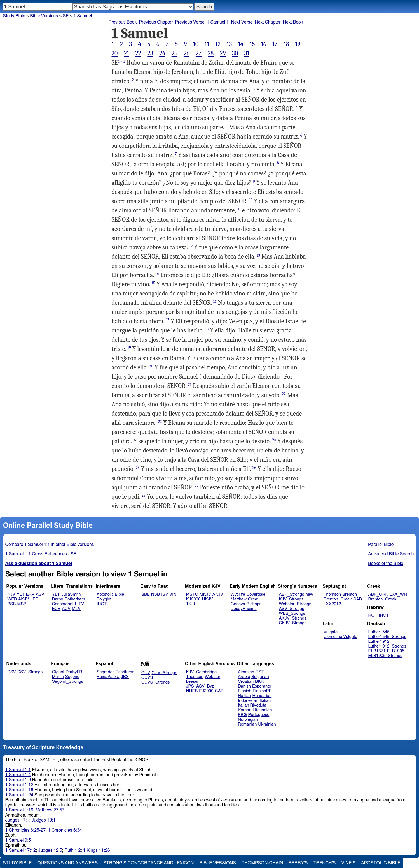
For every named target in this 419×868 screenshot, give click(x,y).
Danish (244, 686)
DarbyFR (74, 672)
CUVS (147, 678)
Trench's (324, 863)
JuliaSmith (71, 594)
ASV (40, 594)
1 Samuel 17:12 (21, 850)
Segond (72, 677)
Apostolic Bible (381, 863)
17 (275, 44)
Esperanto (262, 686)
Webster (212, 677)
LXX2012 (332, 604)
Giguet (58, 672)
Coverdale (256, 594)
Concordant (63, 604)
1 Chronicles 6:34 (65, 830)
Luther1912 (379, 641)
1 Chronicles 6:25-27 (26, 830)
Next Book (293, 22)
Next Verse (242, 22)
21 (127, 53)
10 (196, 44)
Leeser (192, 682)
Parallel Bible (381, 545)
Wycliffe (238, 594)
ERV (30, 594)
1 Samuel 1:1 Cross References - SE (41, 554)
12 (218, 44)
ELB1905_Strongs (385, 656)
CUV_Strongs (164, 673)
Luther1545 (379, 632)
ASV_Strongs (291, 609)
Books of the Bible (386, 564)
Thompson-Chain (262, 863)
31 (247, 53)
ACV (66, 609)
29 (223, 53)
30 (235, 53)
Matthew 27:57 (50, 810)
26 (187, 53)
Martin (58, 677)
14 (241, 44)
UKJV (208, 599)
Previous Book (123, 22)
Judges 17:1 (17, 820)
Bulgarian (260, 677)
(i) (120, 61)
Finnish (245, 691)
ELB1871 (377, 651)
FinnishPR (262, 691)
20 (115, 53)
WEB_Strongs (292, 614)
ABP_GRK (378, 594)
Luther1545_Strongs (387, 637)
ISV (165, 594)
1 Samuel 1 (218, 22)
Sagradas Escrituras (115, 672)
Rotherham (75, 599)
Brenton (350, 594)
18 (286, 44)
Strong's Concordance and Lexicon (148, 863)
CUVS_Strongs (156, 682)
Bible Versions (44, 16)
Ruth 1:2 (73, 850)
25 (175, 53)
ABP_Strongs (291, 594)
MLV (76, 609)
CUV (146, 673)
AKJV (24, 599)
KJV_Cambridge (202, 672)
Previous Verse (190, 22)
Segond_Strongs (68, 682)
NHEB (192, 691)
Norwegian (248, 720)
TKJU (192, 604)
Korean (245, 710)
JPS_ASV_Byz (200, 686)
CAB (358, 599)
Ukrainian (267, 724)
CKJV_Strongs (293, 623)
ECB (56, 609)
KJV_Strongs (291, 599)
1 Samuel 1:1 (18, 770)
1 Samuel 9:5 (18, 840)
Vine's (348, 863)
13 (229, 44)
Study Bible (14, 16)
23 (150, 53)
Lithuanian (262, 710)
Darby (58, 599)
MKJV (205, 594)
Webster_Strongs (295, 604)
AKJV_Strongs (292, 618)
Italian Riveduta (252, 705)
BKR (259, 682)
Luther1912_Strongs (387, 646)
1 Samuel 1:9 (18, 780)
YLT (20, 594)
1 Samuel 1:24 (19, 795)
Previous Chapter (156, 22)
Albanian (246, 672)
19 (298, 44)
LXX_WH (398, 594)
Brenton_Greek (338, 599)
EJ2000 (206, 691)
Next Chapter (268, 22)
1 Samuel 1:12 (19, 785)
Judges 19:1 (43, 820)
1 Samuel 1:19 (19, 790)
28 (211, 53)
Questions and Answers (67, 863)
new (309, 594)
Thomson (332, 594)
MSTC (192, 594)
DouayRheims (244, 609)
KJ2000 (193, 599)
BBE (146, 594)
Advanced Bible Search (391, 554)
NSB (155, 594)
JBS (125, 677)
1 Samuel (83, 16)
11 (207, 44)
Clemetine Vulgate (340, 637)
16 (264, 44)
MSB (22, 604)
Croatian (246, 682)
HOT (373, 615)
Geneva (238, 604)
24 (162, 53)
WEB (12, 599)
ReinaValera (108, 677)
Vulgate (331, 632)
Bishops (254, 604)
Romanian (247, 724)
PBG (242, 715)
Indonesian (248, 701)
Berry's (298, 863)
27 (199, 53)
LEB (34, 599)
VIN (173, 594)
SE (66, 16)
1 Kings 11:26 (97, 850)
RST (260, 672)
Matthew (239, 599)
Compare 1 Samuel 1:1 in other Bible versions (50, 545)
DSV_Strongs (30, 672)
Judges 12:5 (50, 850)
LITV (79, 604)
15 (252, 44)
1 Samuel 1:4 (18, 775)
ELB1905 (396, 651)
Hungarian (262, 696)
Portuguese (259, 715)
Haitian (244, 696)
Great (253, 599)
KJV (11, 594)
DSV (12, 672)
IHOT (102, 604)
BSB (11, 604)
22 (138, 53)
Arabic (244, 677)
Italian (265, 701)
